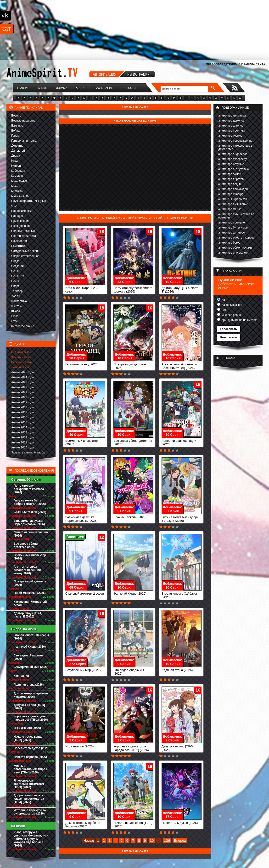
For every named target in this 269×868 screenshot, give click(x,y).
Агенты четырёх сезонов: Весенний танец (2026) (27, 570)
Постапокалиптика (24, 236)
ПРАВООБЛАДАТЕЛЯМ (221, 64)
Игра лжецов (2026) (27, 728)
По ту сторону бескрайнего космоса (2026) (29, 489)
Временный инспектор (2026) (30, 557)
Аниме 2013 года (22, 432)
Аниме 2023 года (22, 382)
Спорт (15, 286)
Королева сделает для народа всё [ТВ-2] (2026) (31, 718)
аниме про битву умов (233, 228)
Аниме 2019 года (22, 402)
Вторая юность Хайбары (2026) (31, 637)
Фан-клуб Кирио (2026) (30, 647)
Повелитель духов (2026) (31, 748)
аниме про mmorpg (231, 194)
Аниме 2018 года (22, 407)
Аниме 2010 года (22, 447)
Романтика (18, 246)
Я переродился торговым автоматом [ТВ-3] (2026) (29, 784)
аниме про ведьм (230, 184)
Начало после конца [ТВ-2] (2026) (28, 738)
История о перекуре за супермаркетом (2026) (30, 812)
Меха (15, 186)
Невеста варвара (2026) (30, 757)
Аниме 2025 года (22, 372)
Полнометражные (23, 231)
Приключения (20, 221)
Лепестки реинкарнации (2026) (31, 534)
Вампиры (17, 126)
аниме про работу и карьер (236, 238)
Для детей (18, 151)
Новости (129, 88)
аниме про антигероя (232, 233)
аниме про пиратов (231, 179)
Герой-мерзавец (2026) (30, 593)
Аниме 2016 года (22, 417)
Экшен (16, 316)
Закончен (75, 537)
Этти (14, 321)
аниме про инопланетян (234, 253)
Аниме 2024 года (22, 377)
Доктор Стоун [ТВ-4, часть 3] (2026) (28, 615)
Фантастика (19, 301)
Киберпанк (18, 171)
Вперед (180, 840)
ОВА (14, 206)
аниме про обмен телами (235, 248)
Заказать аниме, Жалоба (28, 453)
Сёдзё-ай (17, 266)
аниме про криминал (232, 116)
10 (152, 840)
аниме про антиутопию (233, 169)
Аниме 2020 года (22, 397)
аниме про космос (230, 136)
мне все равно (231, 315)
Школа (16, 311)
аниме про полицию (232, 223)
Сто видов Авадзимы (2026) (29, 657)
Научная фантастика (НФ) (29, 201)
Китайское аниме (23, 326)
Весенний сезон (22, 362)
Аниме (43, 88)
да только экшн (231, 305)
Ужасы (16, 296)
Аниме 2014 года (22, 427)
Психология (19, 241)
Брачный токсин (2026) (30, 512)
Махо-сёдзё (19, 181)
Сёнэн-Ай (18, 276)
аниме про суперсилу (233, 159)
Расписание (104, 88)
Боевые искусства (23, 121)
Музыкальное (20, 196)
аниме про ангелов (231, 126)
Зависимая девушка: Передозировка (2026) (29, 522)
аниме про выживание (233, 204)
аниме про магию (230, 209)
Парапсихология (22, 211)
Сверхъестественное (25, 256)
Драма (16, 156)
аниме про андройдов (233, 154)
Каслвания (21, 676)
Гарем (15, 136)
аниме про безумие (231, 164)
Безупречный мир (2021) (31, 667)
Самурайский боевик (25, 251)
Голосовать (228, 329)
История (17, 166)
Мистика (17, 191)
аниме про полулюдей (233, 189)
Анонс (81, 88)
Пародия (17, 216)
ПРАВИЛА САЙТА (253, 64)
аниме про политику (232, 131)
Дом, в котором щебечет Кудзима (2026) (31, 695)
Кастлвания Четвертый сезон (30, 603)
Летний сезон (20, 367)
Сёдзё (15, 261)
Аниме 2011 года (22, 442)
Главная (23, 88)
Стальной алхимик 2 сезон (85, 592)
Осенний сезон (21, 352)
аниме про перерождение (235, 141)
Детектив (17, 146)
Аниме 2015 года (22, 422)
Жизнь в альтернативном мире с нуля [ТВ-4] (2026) (31, 769)
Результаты (228, 337)
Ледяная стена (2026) (29, 685)
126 (167, 840)
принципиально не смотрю (239, 320)
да (223, 300)
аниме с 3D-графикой (233, 199)
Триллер (17, 291)
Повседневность (22, 226)
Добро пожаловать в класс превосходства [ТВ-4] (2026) (29, 799)
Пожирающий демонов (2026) (30, 583)
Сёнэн (15, 271)
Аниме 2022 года (22, 387)
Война (15, 131)
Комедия (17, 176)
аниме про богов (229, 243)
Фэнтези (17, 306)
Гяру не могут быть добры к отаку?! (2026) (30, 502)
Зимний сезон (20, 357)
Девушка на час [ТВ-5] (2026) (29, 707)
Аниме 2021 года (22, 392)
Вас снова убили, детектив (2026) (26, 545)
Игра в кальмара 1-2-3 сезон (85, 288)
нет (224, 310)
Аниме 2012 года (22, 437)
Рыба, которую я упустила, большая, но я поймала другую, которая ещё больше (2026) (31, 839)
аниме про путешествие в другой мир (235, 147)
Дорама (62, 88)
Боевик (16, 116)
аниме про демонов (231, 121)
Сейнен (16, 281)
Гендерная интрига (24, 141)
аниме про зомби (230, 174)
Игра (14, 161)
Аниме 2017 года (22, 412)
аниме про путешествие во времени (236, 216)
